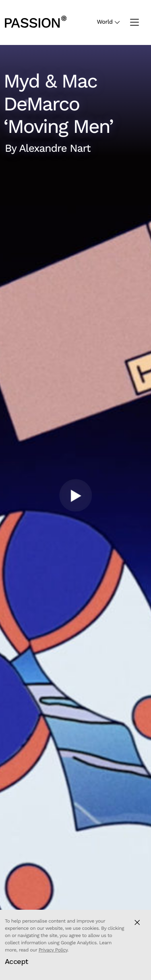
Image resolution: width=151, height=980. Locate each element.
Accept (17, 961)
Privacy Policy (53, 950)
